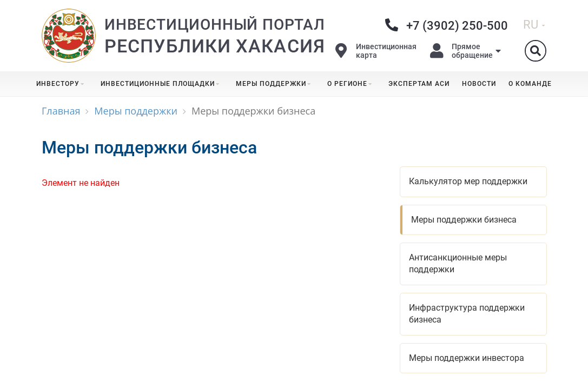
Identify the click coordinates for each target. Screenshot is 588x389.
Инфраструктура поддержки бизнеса (467, 314)
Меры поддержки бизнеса (464, 220)
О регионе (352, 84)
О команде (530, 84)
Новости (479, 84)
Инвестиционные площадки (162, 84)
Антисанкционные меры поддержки (458, 263)
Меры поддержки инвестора (467, 358)
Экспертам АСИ (419, 84)
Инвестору (62, 84)
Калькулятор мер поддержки (468, 181)
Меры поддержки (275, 84)
